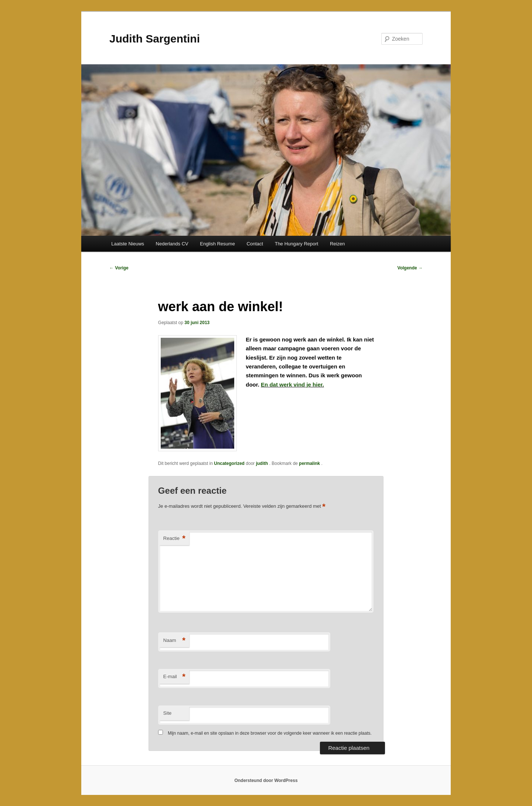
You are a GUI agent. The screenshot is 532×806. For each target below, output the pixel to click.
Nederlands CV (172, 244)
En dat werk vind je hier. (292, 385)
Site (167, 713)
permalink (310, 463)
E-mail (174, 677)
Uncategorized (229, 463)
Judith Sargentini (155, 39)
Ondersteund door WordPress (266, 781)
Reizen (337, 244)
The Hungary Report (297, 244)
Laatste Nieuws (128, 244)
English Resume (217, 244)
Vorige (119, 268)
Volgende (410, 268)
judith (263, 463)
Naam (174, 641)
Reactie (174, 539)
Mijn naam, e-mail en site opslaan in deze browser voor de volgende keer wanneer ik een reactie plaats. (270, 733)
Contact (255, 244)
